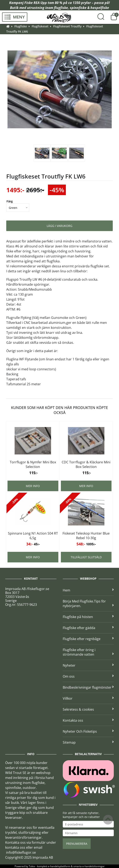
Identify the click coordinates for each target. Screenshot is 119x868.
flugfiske (61, 8)
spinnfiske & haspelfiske (89, 8)
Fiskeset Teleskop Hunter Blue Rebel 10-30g (86, 536)
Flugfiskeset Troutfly (67, 26)
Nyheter (88, 665)
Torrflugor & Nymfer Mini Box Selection (33, 464)
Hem (88, 590)
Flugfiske (21, 26)
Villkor (88, 698)
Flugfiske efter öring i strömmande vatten (88, 652)
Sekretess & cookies (88, 709)
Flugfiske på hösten (88, 617)
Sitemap (88, 742)
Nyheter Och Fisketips (88, 731)
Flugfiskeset (40, 26)
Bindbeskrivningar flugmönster (88, 687)
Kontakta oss (88, 720)
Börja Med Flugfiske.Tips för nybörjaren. (88, 604)
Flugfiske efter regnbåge (88, 639)
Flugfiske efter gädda (88, 628)
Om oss (88, 676)
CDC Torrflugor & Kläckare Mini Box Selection (86, 464)
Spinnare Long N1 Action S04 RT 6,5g (33, 536)
